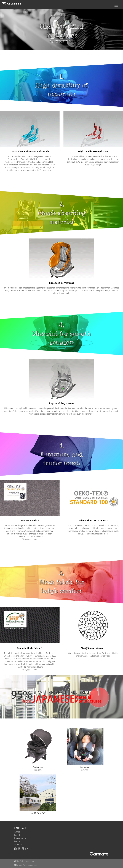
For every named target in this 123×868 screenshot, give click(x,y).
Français (18, 841)
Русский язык (20, 838)
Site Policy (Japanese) (24, 861)
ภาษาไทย (18, 844)
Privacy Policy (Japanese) (25, 865)
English (17, 835)
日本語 (17, 832)
